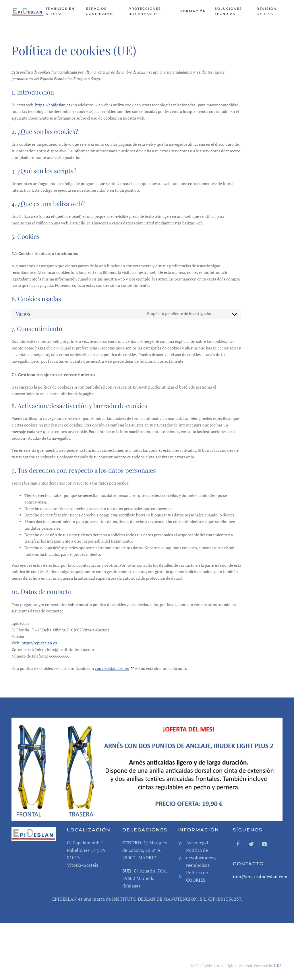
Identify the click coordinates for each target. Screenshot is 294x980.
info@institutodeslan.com (260, 877)
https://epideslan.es (53, 105)
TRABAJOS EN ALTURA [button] (60, 11)
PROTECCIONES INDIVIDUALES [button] (145, 11)
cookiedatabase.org (112, 668)
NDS (278, 966)
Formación (193, 11)
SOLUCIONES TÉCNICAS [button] (228, 11)
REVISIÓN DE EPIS (267, 11)
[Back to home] (29, 11)
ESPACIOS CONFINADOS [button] (100, 11)
